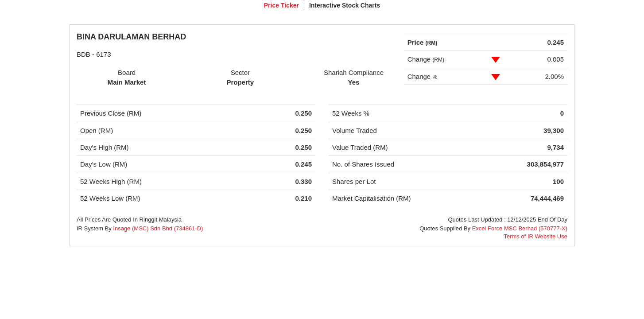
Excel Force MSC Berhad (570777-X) (520, 228)
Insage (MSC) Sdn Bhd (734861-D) (158, 228)
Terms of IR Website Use (535, 236)
